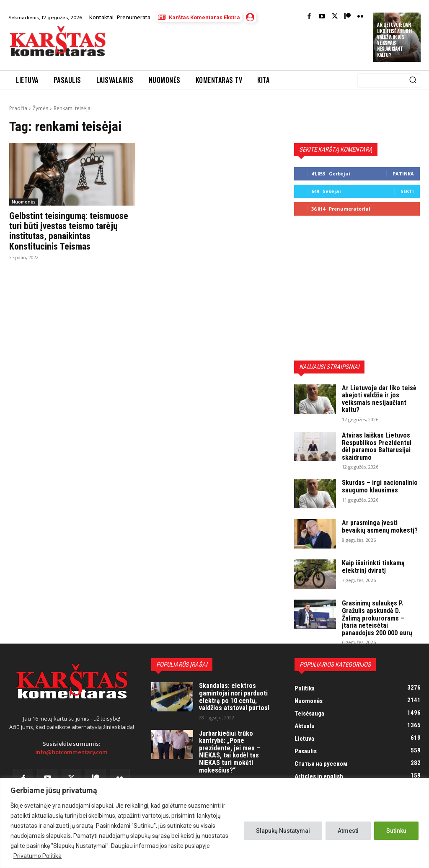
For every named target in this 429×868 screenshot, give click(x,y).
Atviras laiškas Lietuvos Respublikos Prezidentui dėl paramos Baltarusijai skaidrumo (377, 446)
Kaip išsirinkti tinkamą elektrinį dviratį (373, 567)
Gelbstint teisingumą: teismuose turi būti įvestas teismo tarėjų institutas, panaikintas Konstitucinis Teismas (69, 231)
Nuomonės (24, 202)
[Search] (413, 80)
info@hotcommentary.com (71, 752)
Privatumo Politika (37, 856)
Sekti (407, 191)
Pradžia (18, 108)
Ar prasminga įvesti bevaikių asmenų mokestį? (380, 527)
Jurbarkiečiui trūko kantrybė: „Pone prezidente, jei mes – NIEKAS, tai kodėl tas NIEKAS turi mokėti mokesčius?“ (230, 752)
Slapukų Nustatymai (283, 831)
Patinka (403, 174)
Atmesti (348, 831)
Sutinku (396, 831)
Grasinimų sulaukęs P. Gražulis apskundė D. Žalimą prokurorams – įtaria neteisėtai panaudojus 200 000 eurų (377, 618)
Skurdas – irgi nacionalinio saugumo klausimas (380, 486)
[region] (214, 823)
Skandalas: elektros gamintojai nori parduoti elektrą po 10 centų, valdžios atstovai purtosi (234, 697)
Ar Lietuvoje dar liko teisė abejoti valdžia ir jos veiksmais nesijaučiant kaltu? (394, 40)
